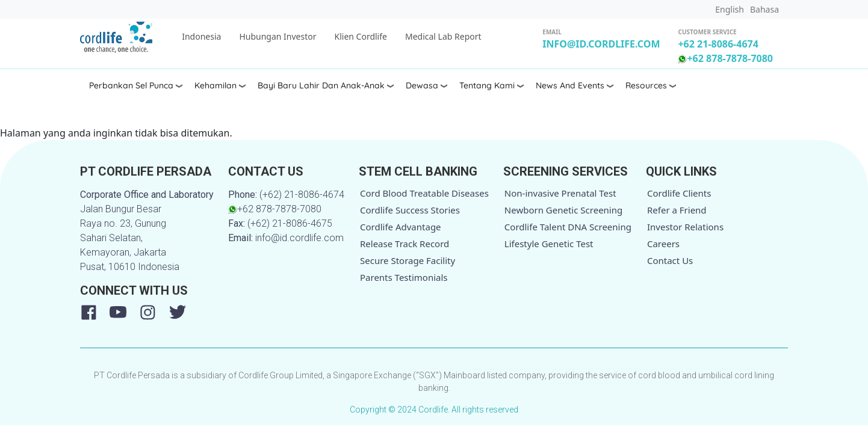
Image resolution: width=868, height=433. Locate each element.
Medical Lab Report (443, 36)
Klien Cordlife (361, 36)
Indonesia (201, 36)
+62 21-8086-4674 (718, 44)
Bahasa (764, 9)
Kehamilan (215, 85)
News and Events (570, 85)
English (730, 9)
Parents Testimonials (404, 277)
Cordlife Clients (679, 193)
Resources (646, 85)
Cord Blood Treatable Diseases (424, 193)
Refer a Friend (677, 210)
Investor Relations (685, 227)
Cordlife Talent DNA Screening (568, 227)
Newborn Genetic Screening (563, 210)
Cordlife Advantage (401, 227)
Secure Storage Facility (408, 260)
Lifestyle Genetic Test (549, 244)
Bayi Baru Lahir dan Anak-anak (321, 85)
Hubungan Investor (277, 36)
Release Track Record (405, 244)
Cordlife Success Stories (410, 210)
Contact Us (670, 260)
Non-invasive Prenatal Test (560, 193)
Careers (663, 244)
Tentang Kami (487, 85)
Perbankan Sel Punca (131, 85)
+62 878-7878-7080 (725, 58)
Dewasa (422, 85)
